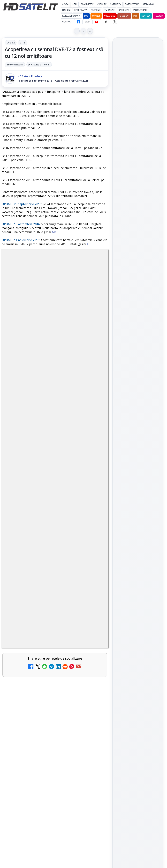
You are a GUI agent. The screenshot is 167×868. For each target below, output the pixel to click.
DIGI (86, 16)
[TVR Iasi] (138, 156)
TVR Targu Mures (132, 68)
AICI (55, 232)
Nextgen (146, 16)
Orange (96, 16)
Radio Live (124, 10)
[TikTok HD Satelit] (106, 22)
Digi (120, 506)
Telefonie (95, 10)
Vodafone (110, 16)
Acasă (65, 4)
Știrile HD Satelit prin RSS (138, 474)
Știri (75, 4)
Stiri (23, 43)
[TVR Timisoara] (138, 120)
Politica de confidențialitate (138, 566)
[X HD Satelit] (115, 22)
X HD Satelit (138, 453)
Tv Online (109, 10)
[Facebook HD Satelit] (78, 22)
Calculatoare (140, 10)
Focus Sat (124, 16)
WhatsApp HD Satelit (138, 426)
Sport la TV (80, 10)
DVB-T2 (11, 43)
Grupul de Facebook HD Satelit (138, 415)
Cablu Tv (102, 4)
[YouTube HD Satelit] (97, 22)
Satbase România (71, 16)
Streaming (148, 4)
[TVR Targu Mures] (138, 84)
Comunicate (87, 4)
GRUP (87, 22)
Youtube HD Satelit (138, 435)
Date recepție (132, 4)
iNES (135, 16)
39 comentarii (15, 65)
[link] (138, 80)
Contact (67, 22)
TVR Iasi (125, 139)
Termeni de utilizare (138, 556)
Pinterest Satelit (138, 463)
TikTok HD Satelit (138, 444)
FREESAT (132, 506)
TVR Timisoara (130, 103)
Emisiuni (66, 10)
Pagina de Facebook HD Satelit (138, 402)
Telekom (159, 16)
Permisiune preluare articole (138, 545)
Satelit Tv (116, 4)
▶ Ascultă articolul (39, 65)
